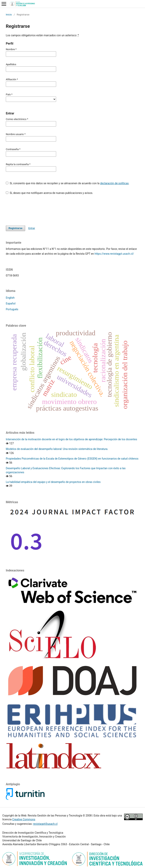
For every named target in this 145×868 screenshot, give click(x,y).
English (10, 298)
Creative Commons (24, 819)
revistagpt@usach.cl (45, 824)
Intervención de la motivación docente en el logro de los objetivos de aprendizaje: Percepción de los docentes (71, 439)
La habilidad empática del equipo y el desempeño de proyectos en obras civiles (53, 482)
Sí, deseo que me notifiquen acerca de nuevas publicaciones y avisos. (49, 193)
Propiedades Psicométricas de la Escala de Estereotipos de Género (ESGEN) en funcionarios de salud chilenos (72, 459)
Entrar (32, 228)
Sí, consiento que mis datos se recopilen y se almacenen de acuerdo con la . (68, 183)
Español (11, 303)
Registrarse (15, 228)
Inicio (9, 15)
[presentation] (35, 208)
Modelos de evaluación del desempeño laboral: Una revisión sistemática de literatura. (57, 449)
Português (12, 309)
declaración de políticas (114, 183)
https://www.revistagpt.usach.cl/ (114, 254)
